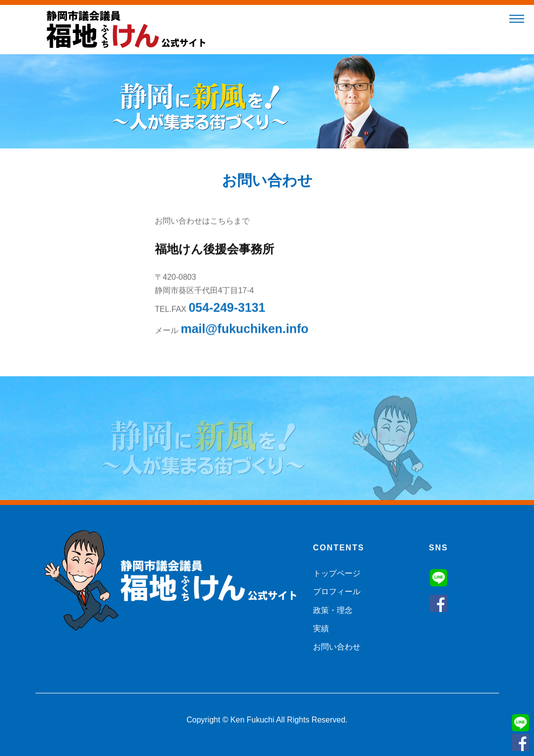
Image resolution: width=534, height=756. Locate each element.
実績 (321, 629)
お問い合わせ (337, 647)
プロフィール (337, 592)
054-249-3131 (227, 310)
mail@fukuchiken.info (244, 331)
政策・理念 (333, 610)
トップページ (337, 573)
